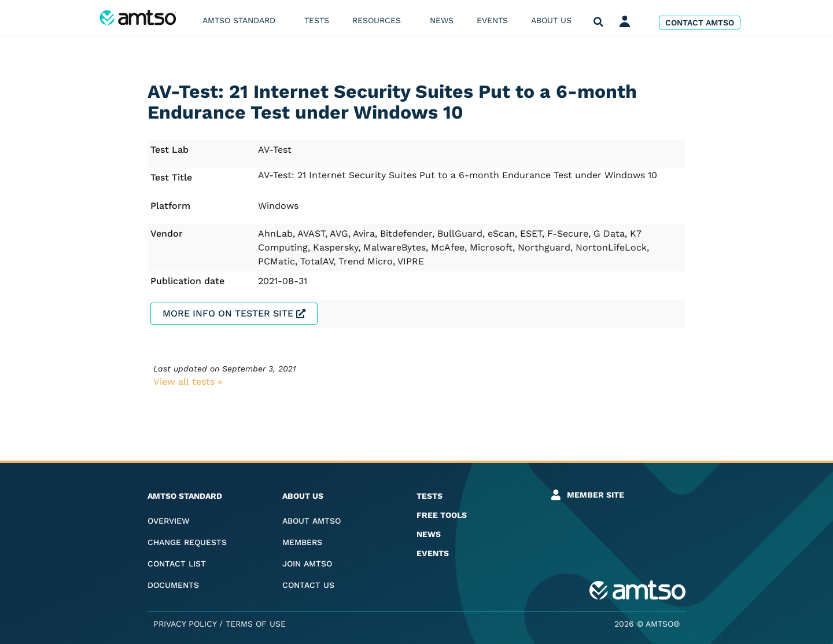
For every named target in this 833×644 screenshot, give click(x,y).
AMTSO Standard (242, 20)
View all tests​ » (188, 382)
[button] (598, 22)
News (442, 20)
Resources (379, 20)
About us (554, 20)
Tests (317, 20)
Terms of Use (256, 624)
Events (492, 20)
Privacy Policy (185, 624)
